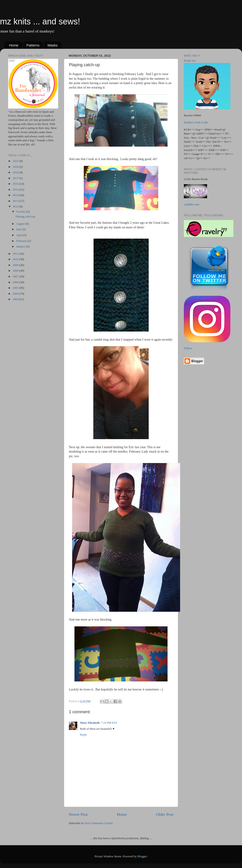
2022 (16, 161)
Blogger (142, 856)
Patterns (33, 45)
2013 (16, 201)
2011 (16, 254)
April (20, 235)
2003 (16, 299)
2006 (16, 282)
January (21, 247)
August (21, 224)
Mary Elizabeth (90, 723)
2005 (16, 288)
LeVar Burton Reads (196, 179)
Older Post (165, 814)
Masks (52, 45)
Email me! (190, 61)
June (19, 229)
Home (14, 45)
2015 (16, 190)
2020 (16, 167)
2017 (16, 178)
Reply (84, 735)
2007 (16, 276)
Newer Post (78, 814)
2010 (16, 259)
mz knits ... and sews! (40, 21)
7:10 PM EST (109, 723)
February (22, 241)
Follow (188, 348)
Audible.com (191, 204)
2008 (16, 271)
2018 (16, 172)
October (21, 212)
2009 (16, 265)
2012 (16, 207)
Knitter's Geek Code (196, 122)
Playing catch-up (25, 217)
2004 (16, 294)
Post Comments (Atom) (99, 823)
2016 (16, 184)
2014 (16, 195)
